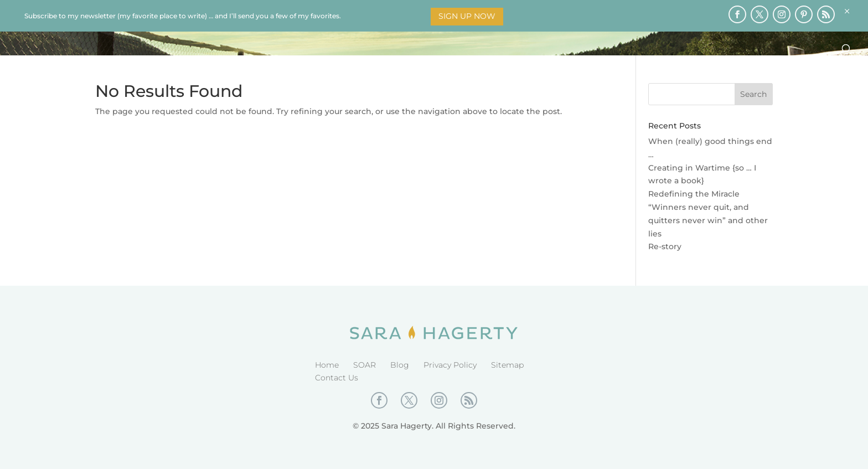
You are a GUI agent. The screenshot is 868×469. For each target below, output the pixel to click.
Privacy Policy (450, 365)
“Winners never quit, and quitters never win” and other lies (708, 220)
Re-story (665, 246)
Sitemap (507, 365)
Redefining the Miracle (694, 194)
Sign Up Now (467, 16)
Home (327, 365)
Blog (400, 365)
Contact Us (337, 378)
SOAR (365, 365)
